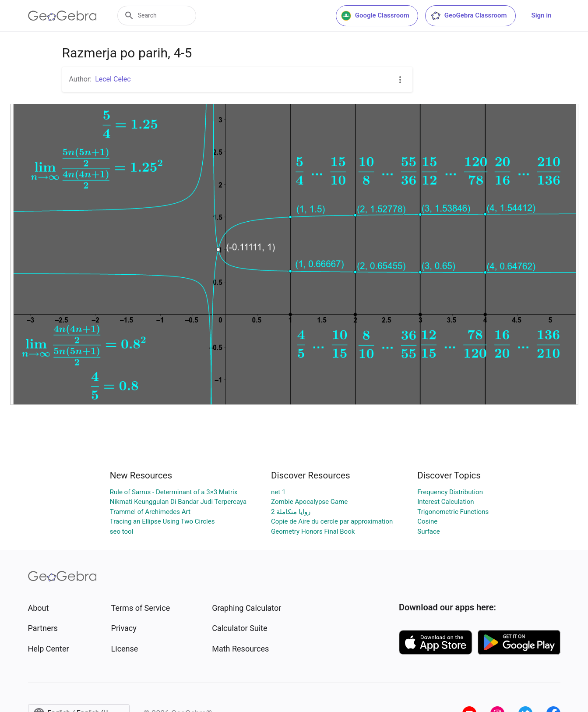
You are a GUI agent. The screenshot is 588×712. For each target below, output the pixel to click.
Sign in (542, 15)
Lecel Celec (113, 79)
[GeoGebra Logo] (62, 16)
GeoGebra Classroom (469, 16)
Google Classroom (375, 16)
